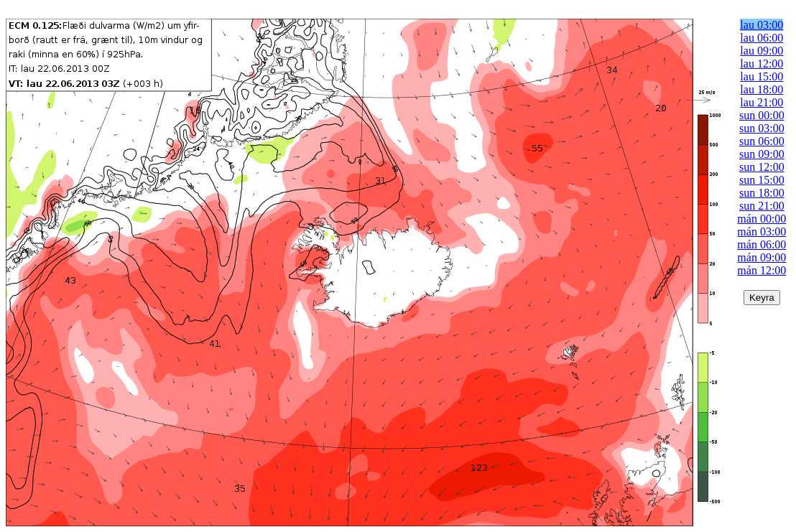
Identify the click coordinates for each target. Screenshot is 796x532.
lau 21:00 (762, 102)
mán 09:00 (762, 257)
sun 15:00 (762, 180)
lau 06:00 (762, 38)
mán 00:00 (762, 219)
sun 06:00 (762, 141)
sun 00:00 (762, 115)
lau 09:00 (762, 51)
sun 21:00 (762, 206)
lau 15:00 (762, 76)
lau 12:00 (762, 64)
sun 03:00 (762, 128)
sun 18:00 (762, 193)
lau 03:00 (762, 25)
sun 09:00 (762, 154)
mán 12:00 (762, 270)
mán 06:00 (762, 244)
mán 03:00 (762, 232)
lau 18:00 (762, 89)
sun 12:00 (762, 167)
